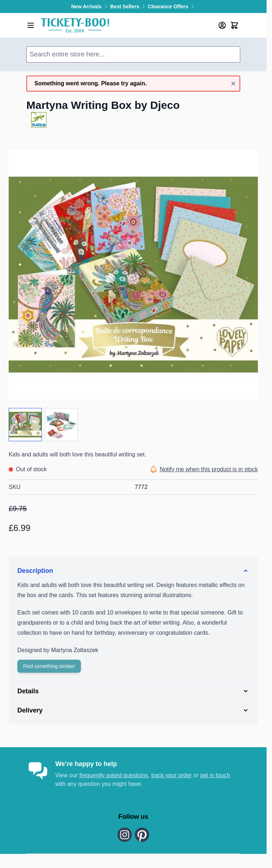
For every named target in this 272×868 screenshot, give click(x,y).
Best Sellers (129, 7)
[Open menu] (31, 25)
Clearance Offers (172, 7)
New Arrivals (91, 7)
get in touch (215, 775)
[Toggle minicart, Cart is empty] (234, 25)
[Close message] (233, 84)
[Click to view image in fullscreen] (133, 275)
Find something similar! (49, 666)
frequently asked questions (113, 775)
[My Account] (222, 25)
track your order (172, 775)
